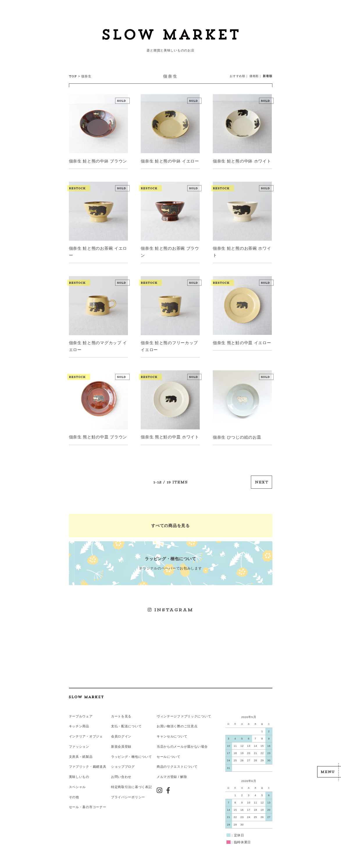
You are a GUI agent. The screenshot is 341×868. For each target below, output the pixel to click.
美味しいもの (79, 774)
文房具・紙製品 (81, 754)
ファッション (79, 744)
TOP (73, 76)
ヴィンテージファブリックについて (184, 714)
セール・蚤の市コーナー (88, 804)
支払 (114, 724)
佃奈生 (86, 76)
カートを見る (121, 714)
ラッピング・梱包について (132, 754)
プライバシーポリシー (128, 794)
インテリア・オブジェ (86, 734)
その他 (74, 794)
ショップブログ (123, 764)
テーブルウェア (81, 714)
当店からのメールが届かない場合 (182, 744)
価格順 (254, 76)
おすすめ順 (238, 76)
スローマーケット (170, 36)
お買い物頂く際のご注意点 (177, 724)
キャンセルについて (172, 734)
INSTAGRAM (170, 608)
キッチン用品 (79, 724)
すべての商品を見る (170, 524)
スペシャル (77, 784)
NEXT (262, 481)
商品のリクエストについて (177, 764)
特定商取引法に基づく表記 (132, 784)
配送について (131, 724)
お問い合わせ (121, 774)
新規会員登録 (121, 744)
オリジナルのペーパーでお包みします (171, 562)
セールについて (168, 754)
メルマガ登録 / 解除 (172, 774)
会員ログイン (121, 734)
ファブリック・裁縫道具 (88, 764)
